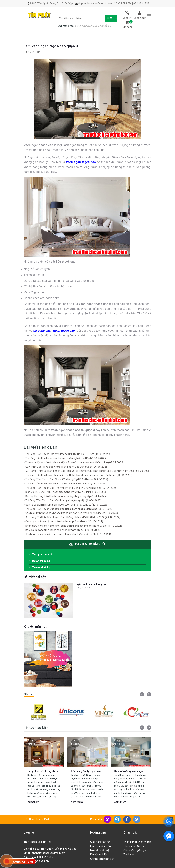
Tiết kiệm (129, 855)
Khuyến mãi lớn (99, 855)
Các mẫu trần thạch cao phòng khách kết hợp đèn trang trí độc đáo (71, 513)
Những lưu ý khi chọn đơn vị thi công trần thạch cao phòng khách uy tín (73, 526)
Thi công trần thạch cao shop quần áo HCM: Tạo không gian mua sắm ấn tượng (78, 475)
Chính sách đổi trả (134, 846)
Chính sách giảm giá (135, 850)
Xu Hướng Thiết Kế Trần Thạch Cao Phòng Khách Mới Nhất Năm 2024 (72, 517)
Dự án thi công (39, 561)
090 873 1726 (124, 4)
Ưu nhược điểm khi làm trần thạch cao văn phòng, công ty (65, 505)
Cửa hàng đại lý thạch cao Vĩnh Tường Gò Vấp (98, 771)
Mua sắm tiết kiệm (101, 850)
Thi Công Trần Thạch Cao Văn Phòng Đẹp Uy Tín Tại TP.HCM (67, 454)
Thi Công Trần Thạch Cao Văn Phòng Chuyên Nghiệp (63, 500)
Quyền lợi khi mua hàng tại (90, 584)
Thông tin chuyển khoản (137, 842)
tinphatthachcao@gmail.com (49, 853)
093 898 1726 (141, 4)
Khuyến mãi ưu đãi (101, 846)
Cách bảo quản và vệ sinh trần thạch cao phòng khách (63, 521)
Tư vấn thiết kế (40, 568)
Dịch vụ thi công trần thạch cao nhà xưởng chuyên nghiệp (65, 496)
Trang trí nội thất (41, 554)
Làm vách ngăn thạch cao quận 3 (51, 46)
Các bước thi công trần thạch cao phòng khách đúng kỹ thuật (67, 534)
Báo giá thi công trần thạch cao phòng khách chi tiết (62, 530)
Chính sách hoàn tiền (102, 859)
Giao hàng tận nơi (100, 842)
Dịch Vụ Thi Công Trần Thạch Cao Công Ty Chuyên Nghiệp (66, 492)
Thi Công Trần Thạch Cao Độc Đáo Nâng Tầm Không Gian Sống (69, 509)
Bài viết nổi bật (35, 577)
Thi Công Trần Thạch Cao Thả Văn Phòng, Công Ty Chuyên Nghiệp (70, 488)
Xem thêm (33, 802)
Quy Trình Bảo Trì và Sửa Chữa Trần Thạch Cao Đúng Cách (66, 467)
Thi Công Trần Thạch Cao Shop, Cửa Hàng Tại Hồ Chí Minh (66, 479)
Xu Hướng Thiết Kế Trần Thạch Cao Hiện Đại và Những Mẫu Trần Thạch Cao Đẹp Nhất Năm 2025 (87, 471)
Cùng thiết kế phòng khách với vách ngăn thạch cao (58, 771)
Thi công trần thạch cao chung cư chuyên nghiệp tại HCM (65, 484)
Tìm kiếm (109, 18)
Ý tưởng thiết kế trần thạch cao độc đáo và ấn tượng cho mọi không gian (74, 463)
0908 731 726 (23, 862)
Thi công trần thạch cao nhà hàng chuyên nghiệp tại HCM (65, 458)
